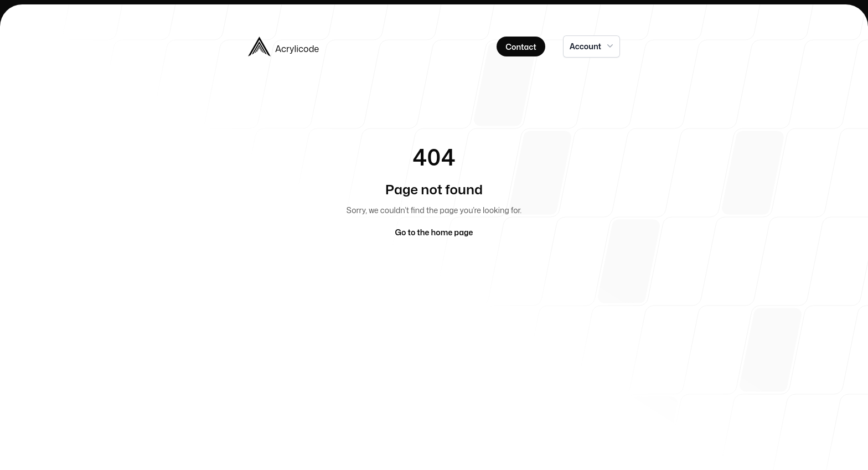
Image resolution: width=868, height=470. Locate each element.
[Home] (337, 47)
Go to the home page (434, 232)
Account (593, 46)
